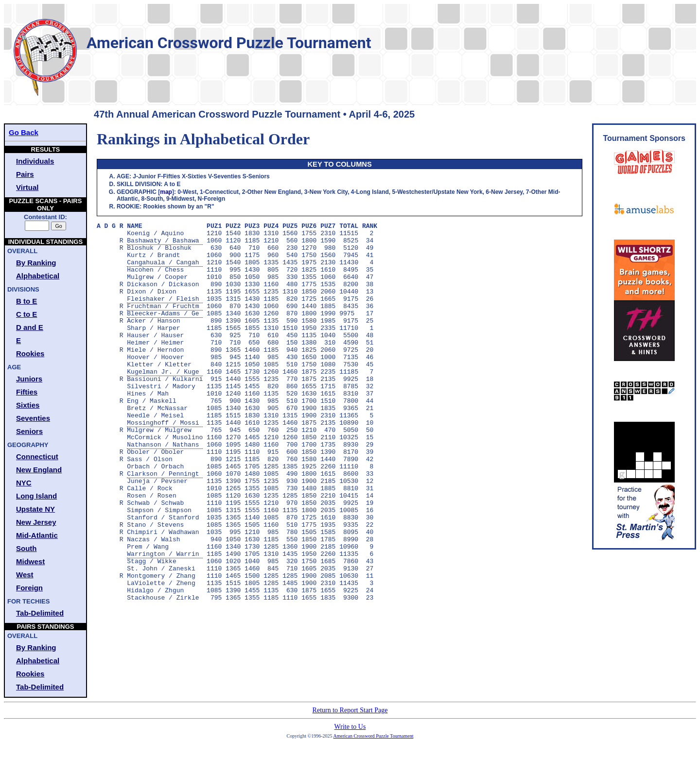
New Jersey (36, 522)
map (166, 192)
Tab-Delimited (40, 613)
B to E (26, 301)
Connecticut (37, 457)
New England (39, 470)
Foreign (29, 588)
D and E (30, 327)
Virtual (27, 187)
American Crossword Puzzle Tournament (374, 736)
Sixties (28, 405)
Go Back (24, 132)
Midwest (30, 561)
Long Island (36, 496)
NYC (24, 483)
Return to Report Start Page (350, 710)
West (25, 575)
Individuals (35, 161)
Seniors (29, 431)
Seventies (33, 418)
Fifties (27, 392)
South (26, 548)
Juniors (29, 379)
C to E (26, 314)
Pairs (25, 174)
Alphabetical (38, 276)
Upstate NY (35, 509)
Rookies (30, 353)
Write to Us (350, 727)
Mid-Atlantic (37, 535)
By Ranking (36, 263)
